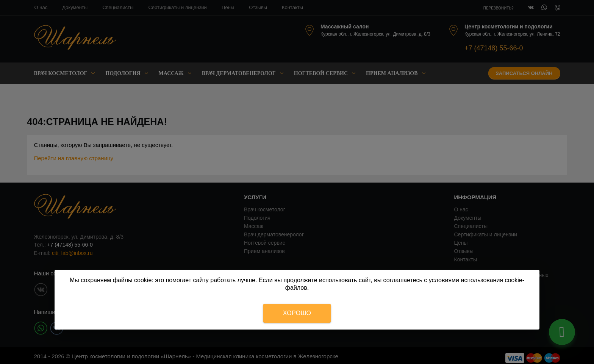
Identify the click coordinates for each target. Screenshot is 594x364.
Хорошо (297, 313)
